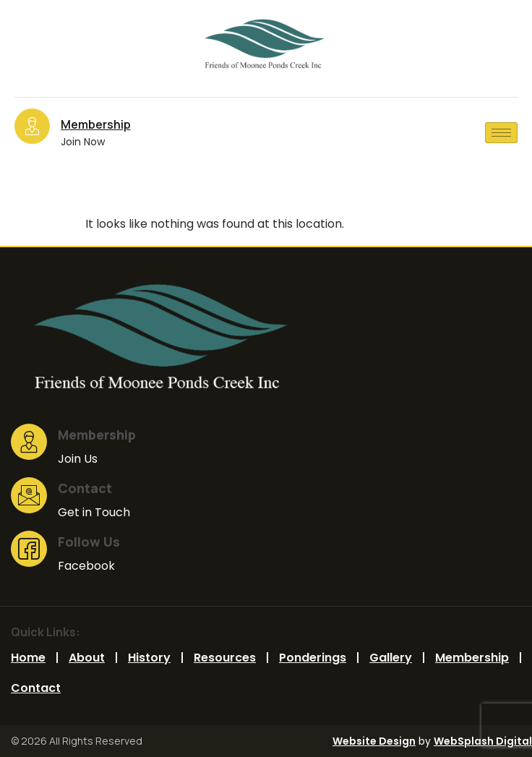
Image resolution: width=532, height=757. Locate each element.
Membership (96, 124)
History (149, 658)
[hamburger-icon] (501, 133)
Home (28, 658)
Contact (36, 688)
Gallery (391, 658)
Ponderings (313, 658)
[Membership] (32, 126)
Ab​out (87, 658)
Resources (225, 658)
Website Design (374, 741)
